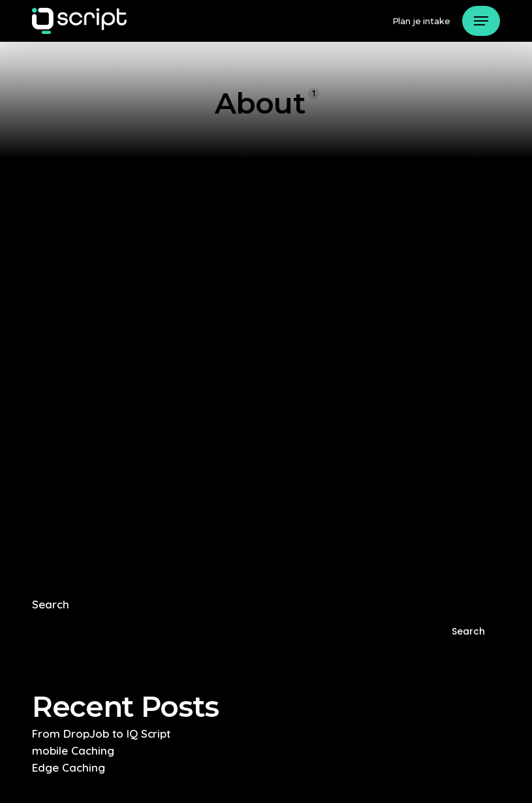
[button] (481, 21)
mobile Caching (73, 751)
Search (51, 604)
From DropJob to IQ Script (102, 734)
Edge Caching (69, 768)
